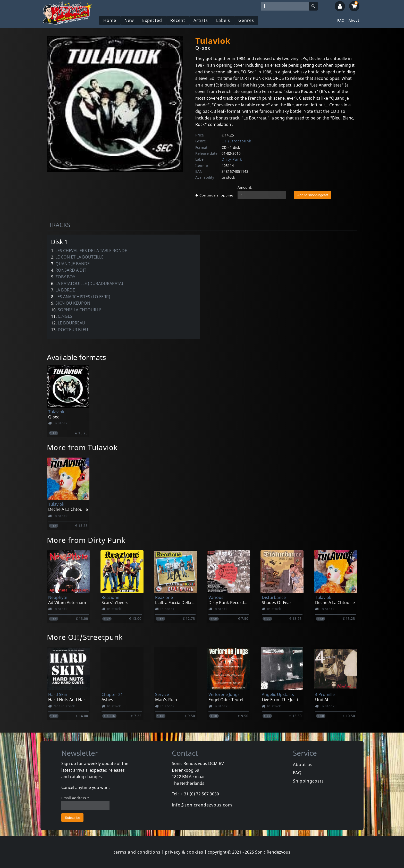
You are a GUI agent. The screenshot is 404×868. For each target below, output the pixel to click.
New (129, 20)
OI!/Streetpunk (236, 141)
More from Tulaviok (82, 447)
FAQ (341, 20)
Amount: (245, 187)
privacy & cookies (184, 852)
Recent (178, 20)
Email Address (75, 798)
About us (303, 764)
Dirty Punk (232, 159)
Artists (201, 20)
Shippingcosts (308, 781)
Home (110, 20)
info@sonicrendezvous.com (202, 805)
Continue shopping (214, 195)
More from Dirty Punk (86, 540)
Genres (246, 20)
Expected (152, 20)
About (354, 20)
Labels (223, 20)
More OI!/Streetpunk (85, 637)
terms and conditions (137, 852)
